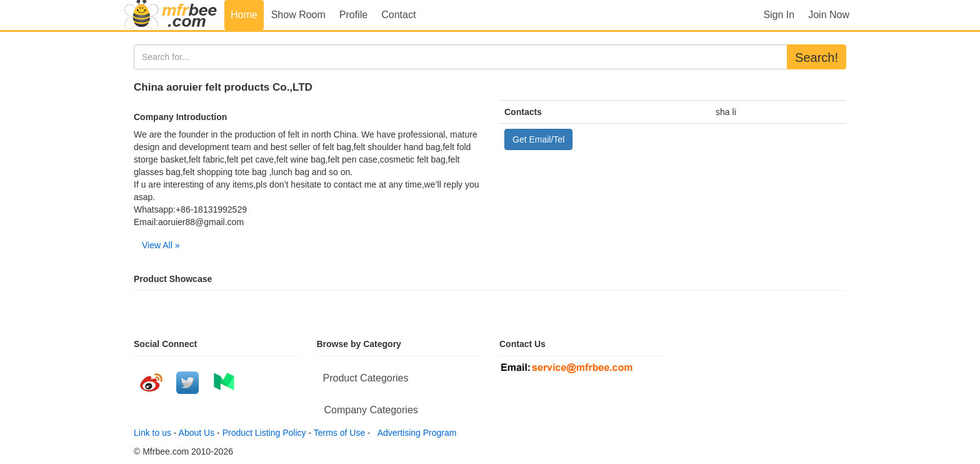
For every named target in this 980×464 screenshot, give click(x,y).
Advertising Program (415, 433)
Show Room (298, 15)
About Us (197, 433)
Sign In (779, 15)
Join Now (829, 15)
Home (244, 15)
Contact (398, 15)
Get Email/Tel (538, 139)
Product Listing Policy (264, 433)
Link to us (152, 433)
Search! (817, 58)
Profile (353, 15)
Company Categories (371, 410)
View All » (161, 245)
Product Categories (366, 378)
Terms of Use (339, 433)
